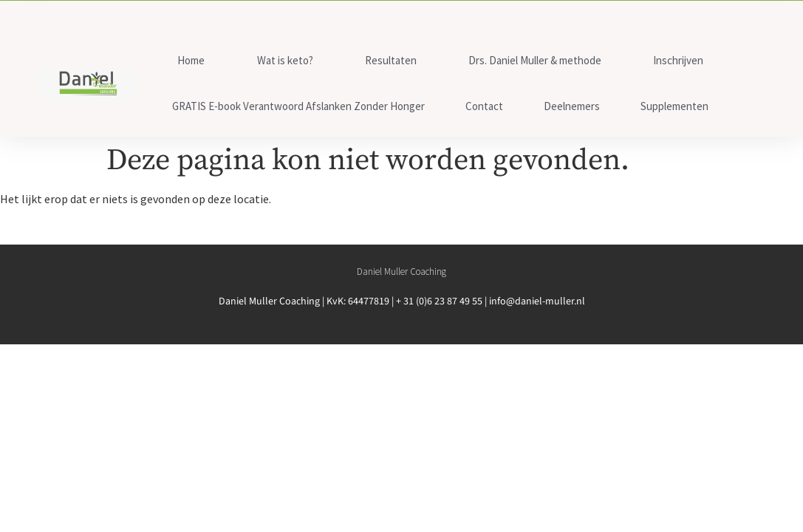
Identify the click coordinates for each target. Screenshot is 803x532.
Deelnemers (572, 106)
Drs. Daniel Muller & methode (535, 60)
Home (191, 60)
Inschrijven (678, 60)
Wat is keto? (285, 60)
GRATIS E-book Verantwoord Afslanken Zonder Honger (298, 106)
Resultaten (391, 60)
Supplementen (674, 106)
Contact (484, 106)
